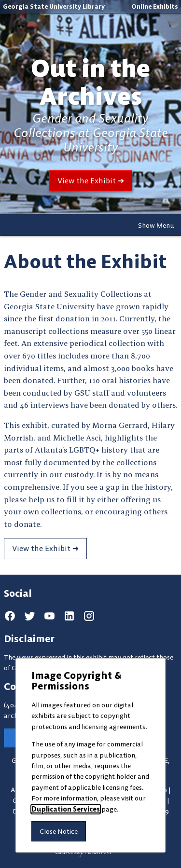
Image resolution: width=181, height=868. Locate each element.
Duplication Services (66, 809)
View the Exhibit (87, 180)
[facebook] (10, 616)
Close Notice (59, 831)
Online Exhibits (155, 6)
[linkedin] (69, 616)
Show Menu (156, 225)
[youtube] (49, 616)
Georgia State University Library (54, 6)
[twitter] (30, 616)
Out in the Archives (90, 83)
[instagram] (89, 616)
